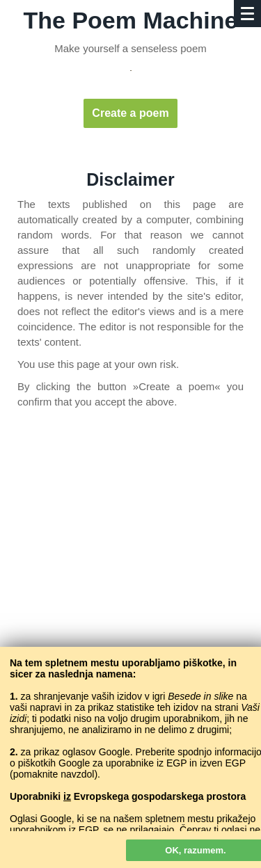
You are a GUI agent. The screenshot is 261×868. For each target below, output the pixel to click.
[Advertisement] (130, 569)
